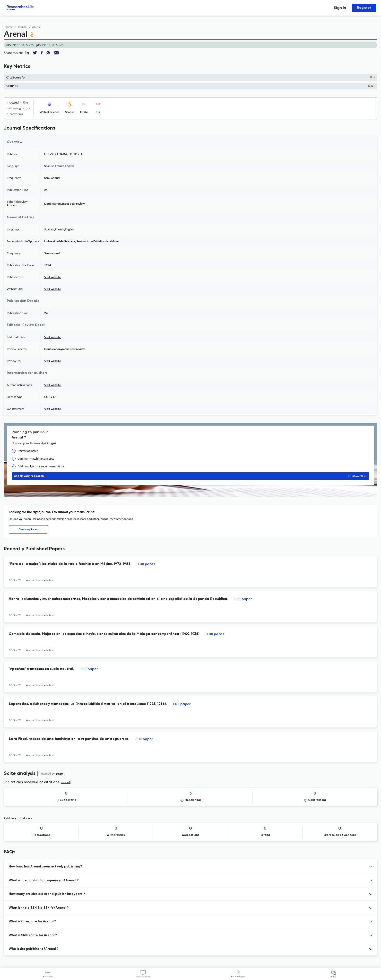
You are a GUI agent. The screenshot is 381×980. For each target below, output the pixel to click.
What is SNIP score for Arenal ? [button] (33, 935)
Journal (22, 27)
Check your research (190, 476)
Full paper (147, 564)
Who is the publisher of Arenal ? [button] (34, 949)
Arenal (36, 27)
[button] (23, 77)
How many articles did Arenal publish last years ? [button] (47, 894)
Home (9, 27)
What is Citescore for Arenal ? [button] (32, 922)
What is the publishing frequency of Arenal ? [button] (44, 880)
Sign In (340, 8)
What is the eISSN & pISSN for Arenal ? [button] (39, 908)
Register (364, 8)
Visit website (52, 277)
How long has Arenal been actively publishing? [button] (45, 867)
